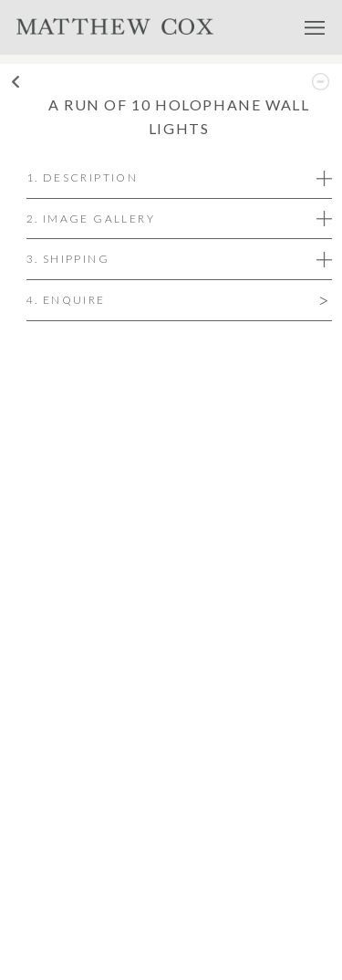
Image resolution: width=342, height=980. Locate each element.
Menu (315, 27)
